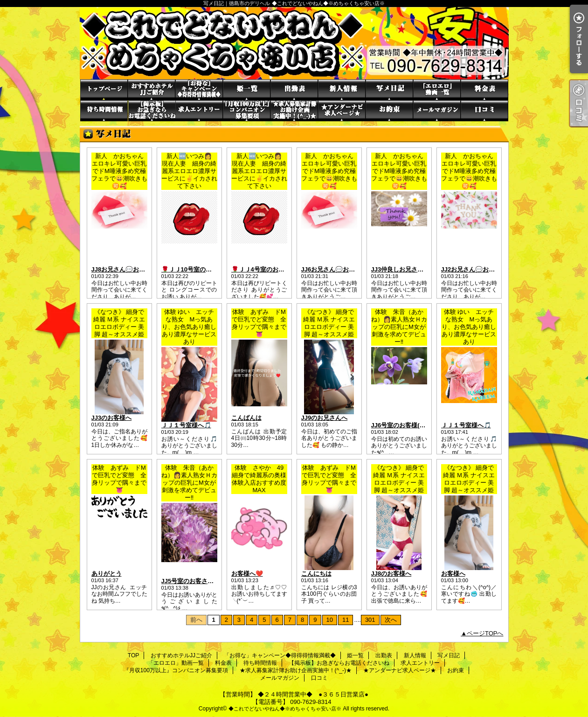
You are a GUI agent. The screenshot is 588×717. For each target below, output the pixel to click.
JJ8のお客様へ (391, 574)
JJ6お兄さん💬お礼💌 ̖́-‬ (335, 269)
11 (346, 620)
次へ (391, 620)
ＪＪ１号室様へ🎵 (186, 425)
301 (370, 620)
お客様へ (453, 574)
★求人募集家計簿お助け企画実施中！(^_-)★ (294, 111)
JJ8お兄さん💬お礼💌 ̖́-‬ (125, 269)
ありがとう (107, 574)
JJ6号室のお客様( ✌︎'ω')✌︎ (406, 425)
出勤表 (294, 90)
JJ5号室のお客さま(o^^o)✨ (201, 581)
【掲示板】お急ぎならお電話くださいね (152, 111)
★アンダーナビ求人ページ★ (342, 111)
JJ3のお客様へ (112, 418)
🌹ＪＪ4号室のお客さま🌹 (268, 269)
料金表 (484, 90)
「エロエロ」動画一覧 (437, 90)
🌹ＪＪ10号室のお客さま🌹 (199, 269)
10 (330, 620)
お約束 (389, 111)
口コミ (484, 111)
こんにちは (316, 574)
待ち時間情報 (104, 111)
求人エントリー (199, 111)
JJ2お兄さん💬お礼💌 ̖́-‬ (474, 269)
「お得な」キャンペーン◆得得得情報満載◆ (199, 90)
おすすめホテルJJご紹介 (152, 90)
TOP (104, 90)
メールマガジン (437, 111)
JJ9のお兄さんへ (325, 418)
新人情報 (342, 90)
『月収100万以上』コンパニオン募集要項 (247, 111)
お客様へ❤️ (247, 574)
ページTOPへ (485, 633)
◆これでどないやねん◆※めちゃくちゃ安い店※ (285, 709)
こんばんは (246, 418)
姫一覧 (247, 90)
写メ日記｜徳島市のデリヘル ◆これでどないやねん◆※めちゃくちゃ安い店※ (294, 43)
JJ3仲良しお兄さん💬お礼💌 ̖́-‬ (414, 269)
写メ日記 (389, 90)
